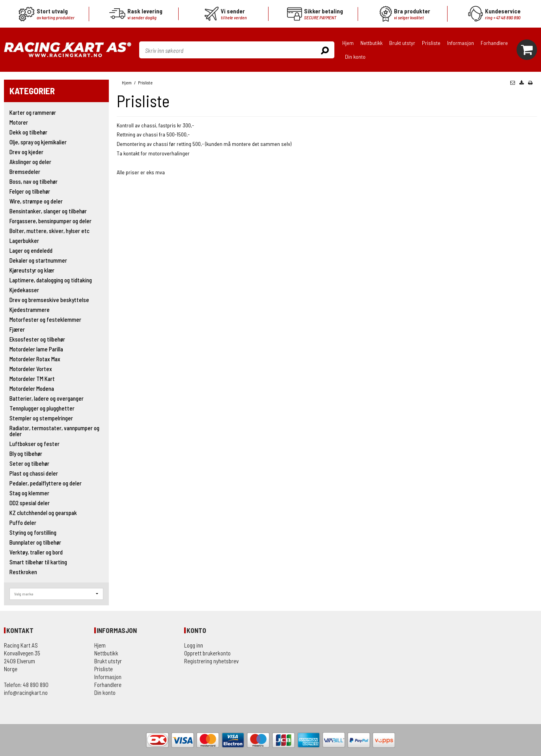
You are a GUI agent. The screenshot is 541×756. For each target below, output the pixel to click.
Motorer (19, 122)
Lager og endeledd (31, 250)
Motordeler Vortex (31, 369)
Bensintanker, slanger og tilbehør (48, 211)
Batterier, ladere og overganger (47, 398)
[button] (512, 83)
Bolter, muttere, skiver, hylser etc (49, 231)
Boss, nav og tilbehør (34, 181)
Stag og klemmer (29, 493)
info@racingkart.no (26, 693)
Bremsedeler (25, 172)
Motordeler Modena (32, 388)
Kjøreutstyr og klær (32, 270)
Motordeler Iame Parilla (36, 349)
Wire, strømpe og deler (36, 201)
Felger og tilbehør (30, 191)
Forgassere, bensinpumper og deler (50, 221)
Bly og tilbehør (26, 454)
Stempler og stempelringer (41, 418)
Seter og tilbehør (29, 463)
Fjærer (17, 329)
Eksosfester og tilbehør (37, 339)
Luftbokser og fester (35, 444)
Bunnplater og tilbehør (35, 542)
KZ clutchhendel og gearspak (43, 513)
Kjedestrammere (30, 310)
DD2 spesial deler (30, 503)
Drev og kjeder (26, 152)
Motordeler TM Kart (32, 379)
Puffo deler (23, 523)
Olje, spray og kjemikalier (38, 142)
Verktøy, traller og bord (36, 552)
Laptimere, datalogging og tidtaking (51, 280)
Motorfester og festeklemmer (45, 319)
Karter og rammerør (33, 112)
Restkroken (23, 572)
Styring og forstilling (33, 532)
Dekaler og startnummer (38, 260)
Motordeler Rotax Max (35, 359)
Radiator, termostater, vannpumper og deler (54, 431)
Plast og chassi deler (34, 473)
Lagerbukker (24, 241)
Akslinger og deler (30, 162)
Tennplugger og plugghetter (42, 408)
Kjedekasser (24, 290)
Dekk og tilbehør (28, 132)
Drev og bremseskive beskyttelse (49, 300)
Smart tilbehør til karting (38, 562)
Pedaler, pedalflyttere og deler (46, 483)
